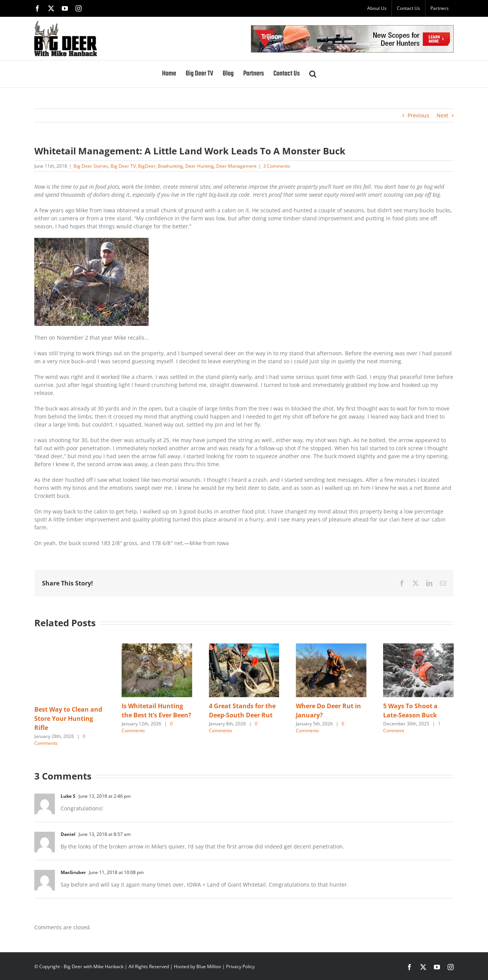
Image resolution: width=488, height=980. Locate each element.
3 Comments (277, 166)
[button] (313, 74)
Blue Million (209, 966)
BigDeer (147, 166)
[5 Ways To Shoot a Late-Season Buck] (418, 647)
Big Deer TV (123, 166)
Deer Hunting (200, 166)
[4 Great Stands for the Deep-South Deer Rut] (244, 647)
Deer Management (236, 166)
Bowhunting (170, 166)
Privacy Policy (240, 966)
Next (442, 115)
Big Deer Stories (91, 166)
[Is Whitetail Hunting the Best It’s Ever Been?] (157, 647)
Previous (418, 115)
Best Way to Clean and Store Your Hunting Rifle (68, 719)
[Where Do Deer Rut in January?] (331, 647)
